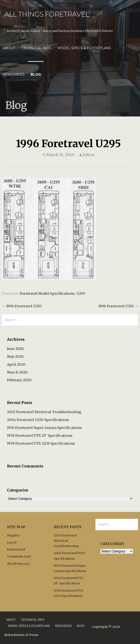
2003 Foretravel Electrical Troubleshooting (44, 412)
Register (13, 535)
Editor (89, 155)
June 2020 (15, 349)
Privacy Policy (103, 620)
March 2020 (17, 372)
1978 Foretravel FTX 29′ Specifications (40, 436)
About (9, 48)
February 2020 (19, 380)
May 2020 (15, 356)
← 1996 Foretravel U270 (22, 306)
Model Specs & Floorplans (84, 48)
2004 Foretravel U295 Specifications (38, 420)
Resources (14, 74)
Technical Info (36, 48)
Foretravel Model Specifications (47, 293)
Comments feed (19, 556)
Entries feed (16, 549)
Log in (12, 542)
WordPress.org (18, 564)
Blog (36, 74)
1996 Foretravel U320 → (118, 306)
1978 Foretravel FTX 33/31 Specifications (41, 443)
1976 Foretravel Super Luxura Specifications (45, 428)
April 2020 (16, 364)
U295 (81, 293)
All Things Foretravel (47, 14)
